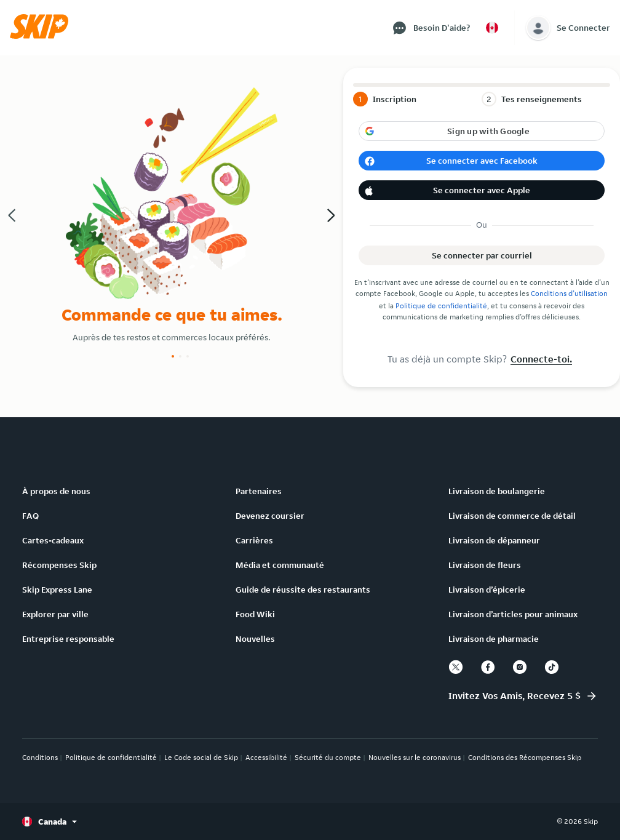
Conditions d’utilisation (569, 293)
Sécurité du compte (328, 757)
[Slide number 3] (188, 356)
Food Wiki (255, 614)
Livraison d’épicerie (487, 590)
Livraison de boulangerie (497, 491)
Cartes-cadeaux (53, 540)
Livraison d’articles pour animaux (513, 614)
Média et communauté (280, 565)
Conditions (40, 757)
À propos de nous (56, 491)
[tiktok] (552, 667)
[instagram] (520, 667)
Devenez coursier (270, 516)
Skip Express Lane (57, 590)
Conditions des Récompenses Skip (525, 757)
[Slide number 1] (173, 356)
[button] (43, 36)
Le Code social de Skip (201, 757)
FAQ (30, 516)
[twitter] (456, 667)
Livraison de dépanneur (494, 540)
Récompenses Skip (59, 565)
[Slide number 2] (180, 356)
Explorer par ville (55, 614)
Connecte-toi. (541, 359)
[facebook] (488, 667)
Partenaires (259, 491)
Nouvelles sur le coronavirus (415, 757)
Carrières (254, 540)
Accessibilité (266, 757)
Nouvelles (255, 639)
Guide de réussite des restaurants (303, 590)
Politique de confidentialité (441, 306)
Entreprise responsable (68, 639)
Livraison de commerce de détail (512, 516)
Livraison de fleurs (485, 565)
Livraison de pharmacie (494, 639)
